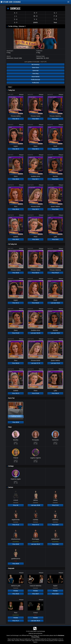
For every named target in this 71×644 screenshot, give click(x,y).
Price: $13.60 (35, 393)
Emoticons (11, 487)
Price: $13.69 (16, 333)
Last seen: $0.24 (35, 544)
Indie (20, 58)
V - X (35, 19)
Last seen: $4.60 (55, 303)
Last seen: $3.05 (55, 333)
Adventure (10, 58)
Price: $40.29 (55, 393)
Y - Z (55, 19)
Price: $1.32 (55, 505)
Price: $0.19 (16, 149)
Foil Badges (11, 466)
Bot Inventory (36, 64)
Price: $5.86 (55, 544)
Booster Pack (11, 398)
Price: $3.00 (16, 544)
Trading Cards (12, 90)
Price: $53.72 (16, 393)
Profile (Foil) (35, 83)
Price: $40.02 (16, 363)
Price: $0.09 (55, 525)
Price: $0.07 (55, 149)
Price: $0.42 (55, 119)
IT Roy (9, 53)
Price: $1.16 (35, 525)
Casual (16, 58)
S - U (16, 19)
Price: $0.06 (55, 209)
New (55, 22)
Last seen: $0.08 (35, 505)
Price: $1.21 (16, 621)
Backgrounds (11, 568)
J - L (16, 16)
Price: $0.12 (16, 119)
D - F (35, 13)
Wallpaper (21, 94)
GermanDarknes (38, 633)
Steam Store (35, 68)
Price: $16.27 (55, 273)
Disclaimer (61, 635)
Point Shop (35, 74)
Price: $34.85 (35, 303)
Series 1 (10, 87)
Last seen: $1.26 (55, 363)
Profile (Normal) (36, 80)
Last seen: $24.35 (35, 333)
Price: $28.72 (35, 273)
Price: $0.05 (35, 119)
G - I (55, 13)
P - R (55, 16)
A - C (16, 13)
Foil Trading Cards (13, 244)
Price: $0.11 (35, 179)
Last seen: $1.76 (35, 363)
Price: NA (16, 505)
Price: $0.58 (16, 422)
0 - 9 (16, 22)
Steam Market (35, 77)
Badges (10, 427)
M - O (35, 16)
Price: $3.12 (16, 303)
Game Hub (35, 71)
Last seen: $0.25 (35, 621)
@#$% (35, 22)
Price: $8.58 (16, 273)
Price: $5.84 (16, 594)
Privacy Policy (35, 637)
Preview (16, 591)
